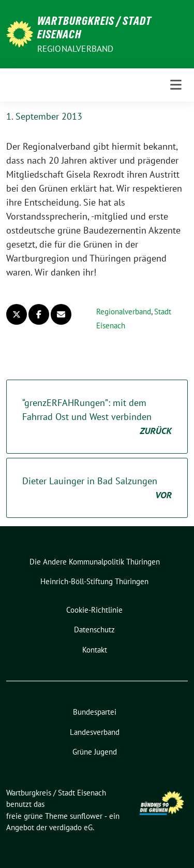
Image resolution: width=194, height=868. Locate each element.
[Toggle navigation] (176, 85)
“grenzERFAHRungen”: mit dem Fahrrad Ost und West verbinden (97, 417)
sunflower (86, 816)
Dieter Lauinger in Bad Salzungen (97, 488)
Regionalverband (76, 49)
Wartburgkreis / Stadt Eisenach (94, 27)
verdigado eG (71, 827)
